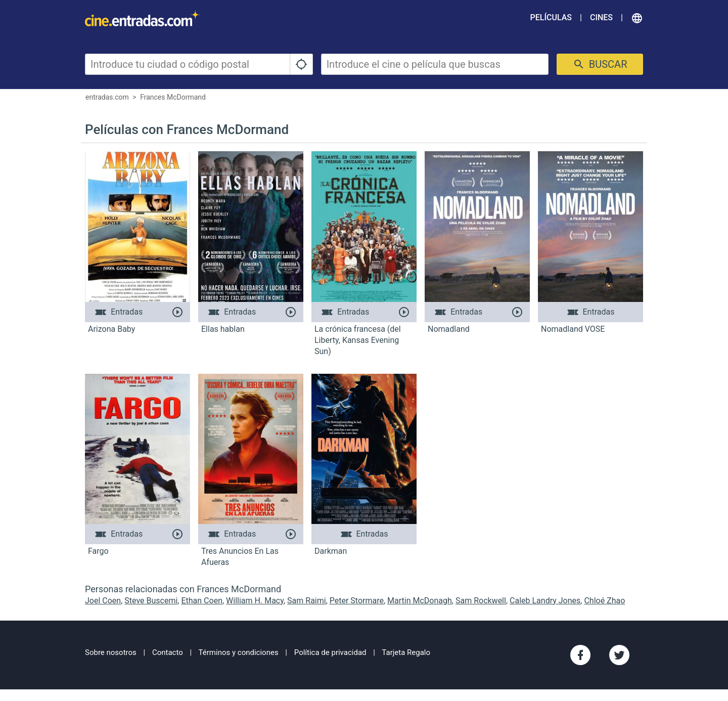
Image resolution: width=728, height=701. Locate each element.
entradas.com (107, 97)
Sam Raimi (307, 601)
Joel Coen (103, 601)
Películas (551, 17)
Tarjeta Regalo (406, 652)
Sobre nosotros (111, 652)
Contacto (168, 652)
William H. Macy (255, 601)
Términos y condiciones (239, 652)
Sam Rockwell (481, 601)
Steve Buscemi (151, 601)
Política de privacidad (330, 652)
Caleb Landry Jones (545, 601)
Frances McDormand (173, 97)
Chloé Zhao (604, 601)
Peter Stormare (357, 601)
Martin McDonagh (420, 601)
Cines (601, 17)
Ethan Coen (202, 601)
